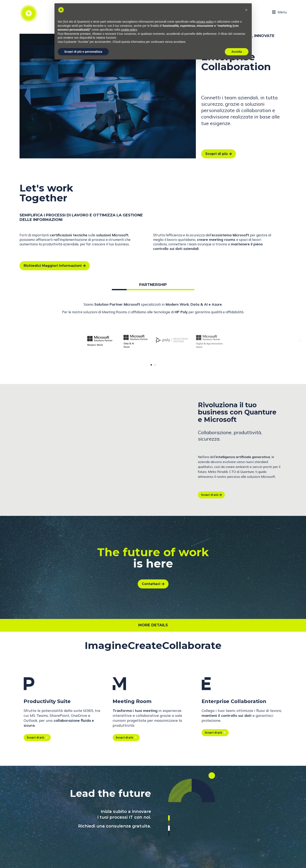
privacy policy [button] (205, 22)
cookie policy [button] (129, 30)
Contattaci (153, 584)
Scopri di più (219, 154)
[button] (151, 365)
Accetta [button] (237, 52)
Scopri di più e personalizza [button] (83, 52)
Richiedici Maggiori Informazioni (55, 266)
